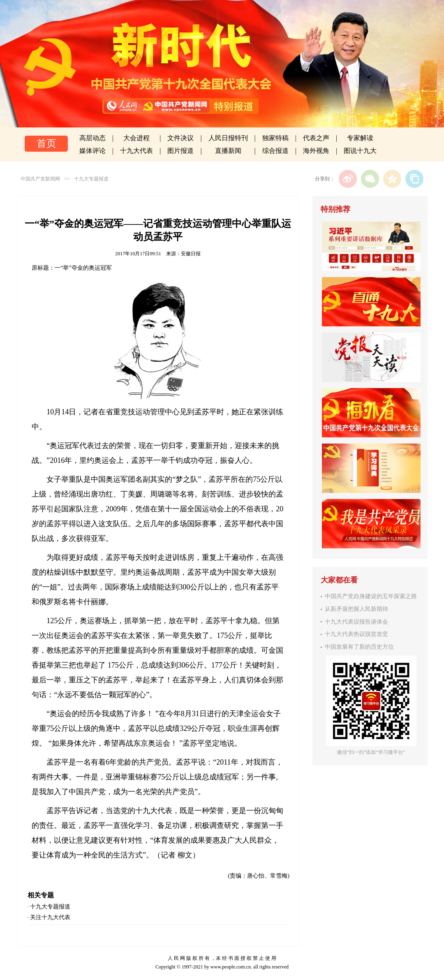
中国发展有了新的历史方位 (359, 647)
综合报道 (275, 151)
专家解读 (360, 138)
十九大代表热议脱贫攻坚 (356, 634)
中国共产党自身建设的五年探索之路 (371, 596)
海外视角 (316, 151)
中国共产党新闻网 (40, 179)
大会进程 (136, 138)
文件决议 (180, 138)
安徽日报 (191, 254)
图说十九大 (360, 151)
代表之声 (316, 138)
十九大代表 (136, 151)
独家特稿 (275, 138)
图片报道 (180, 151)
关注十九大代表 (50, 917)
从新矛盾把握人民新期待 (356, 609)
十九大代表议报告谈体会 (356, 622)
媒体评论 (92, 151)
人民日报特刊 (228, 138)
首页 (46, 143)
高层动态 (92, 138)
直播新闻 (228, 151)
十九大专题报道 (91, 179)
